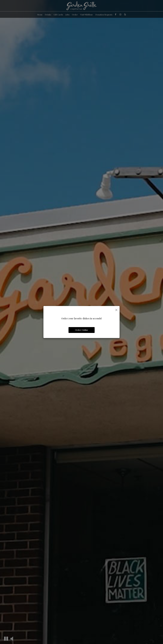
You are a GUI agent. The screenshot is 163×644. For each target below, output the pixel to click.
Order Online (82, 330)
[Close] (116, 310)
